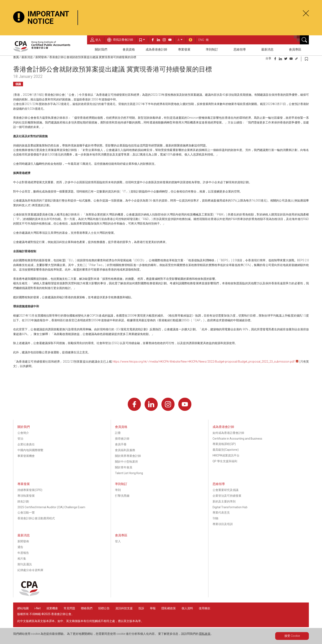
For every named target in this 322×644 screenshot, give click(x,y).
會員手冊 (121, 444)
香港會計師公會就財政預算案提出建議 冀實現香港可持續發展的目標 (93, 57)
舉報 (153, 608)
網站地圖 (23, 608)
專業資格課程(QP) (224, 444)
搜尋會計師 (122, 439)
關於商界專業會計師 (128, 456)
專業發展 (184, 50)
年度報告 (23, 553)
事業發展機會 (26, 456)
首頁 (16, 57)
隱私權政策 (169, 608)
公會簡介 (23, 433)
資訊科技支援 (124, 608)
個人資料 (187, 608)
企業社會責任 (26, 444)
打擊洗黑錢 (122, 496)
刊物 (215, 518)
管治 (20, 439)
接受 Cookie (292, 636)
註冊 (118, 433)
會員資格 (129, 50)
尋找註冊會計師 (120, 40)
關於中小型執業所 (126, 462)
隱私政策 (205, 634)
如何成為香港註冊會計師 (228, 433)
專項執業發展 (26, 496)
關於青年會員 (124, 467)
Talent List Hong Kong (129, 473)
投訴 (141, 608)
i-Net (38, 608)
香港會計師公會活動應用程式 (36, 518)
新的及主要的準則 (224, 501)
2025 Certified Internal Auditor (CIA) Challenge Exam (51, 507)
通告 (20, 547)
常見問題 (69, 608)
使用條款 (205, 608)
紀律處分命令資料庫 (30, 570)
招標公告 (104, 608)
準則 (118, 490)
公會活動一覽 (26, 513)
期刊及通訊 (25, 564)
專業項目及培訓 (223, 524)
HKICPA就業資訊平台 (226, 455)
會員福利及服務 (125, 450)
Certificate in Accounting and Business (237, 439)
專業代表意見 (221, 513)
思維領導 (240, 50)
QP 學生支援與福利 (225, 461)
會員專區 (295, 50)
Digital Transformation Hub (230, 507)
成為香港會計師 (156, 50)
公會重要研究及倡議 (225, 490)
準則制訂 (212, 50)
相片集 (22, 559)
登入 (96, 40)
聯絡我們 (87, 608)
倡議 (18, 84)
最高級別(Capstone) (226, 450)
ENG (201, 40)
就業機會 (52, 608)
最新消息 (267, 50)
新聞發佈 (41, 57)
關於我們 (101, 50)
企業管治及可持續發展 (227, 496)
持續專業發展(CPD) (30, 490)
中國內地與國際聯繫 (30, 450)
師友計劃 (23, 501)
